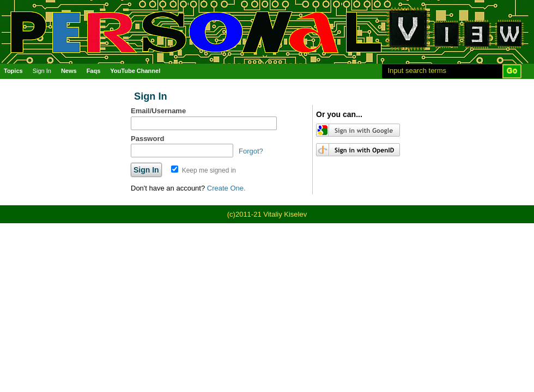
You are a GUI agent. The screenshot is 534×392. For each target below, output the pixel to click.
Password (147, 139)
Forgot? (251, 151)
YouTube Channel (135, 71)
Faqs (94, 71)
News (69, 71)
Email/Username (158, 111)
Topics (13, 71)
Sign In (42, 71)
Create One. (226, 188)
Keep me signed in (204, 170)
